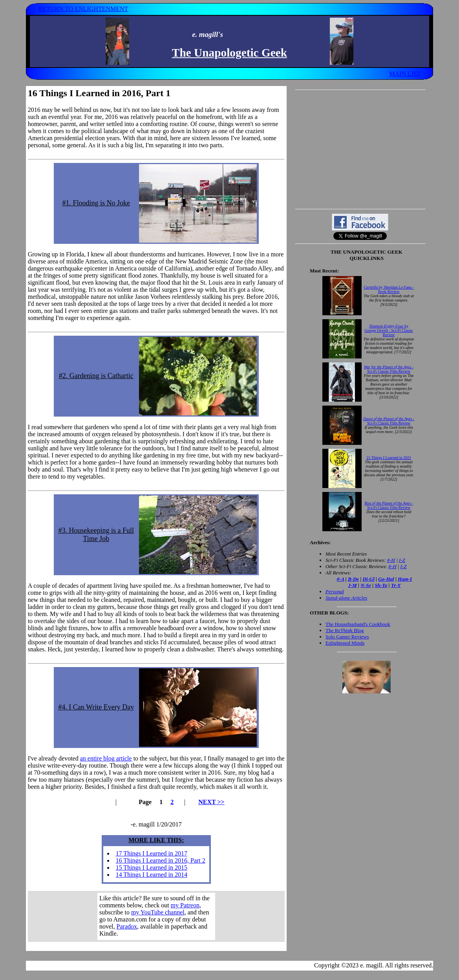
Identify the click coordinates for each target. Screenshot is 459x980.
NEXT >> (211, 802)
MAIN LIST (405, 74)
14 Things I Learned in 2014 (152, 875)
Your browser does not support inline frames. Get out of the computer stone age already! (156, 916)
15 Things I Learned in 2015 (152, 868)
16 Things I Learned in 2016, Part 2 (161, 860)
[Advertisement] (360, 149)
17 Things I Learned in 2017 (152, 853)
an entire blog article (106, 758)
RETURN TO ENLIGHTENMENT (83, 9)
